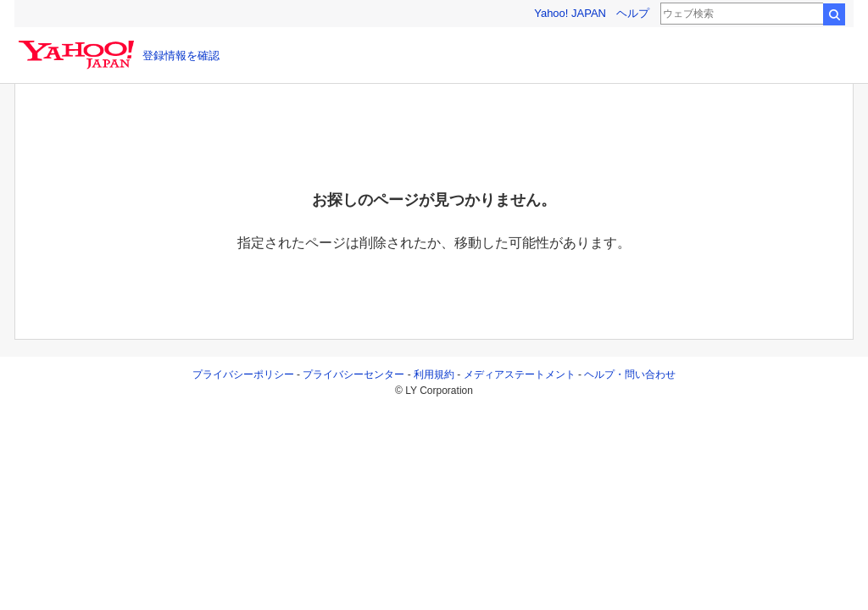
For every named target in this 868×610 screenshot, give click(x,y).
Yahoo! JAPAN (570, 13)
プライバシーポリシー (243, 374)
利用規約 (434, 374)
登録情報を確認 (181, 55)
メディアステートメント (520, 374)
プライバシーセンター (353, 374)
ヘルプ (633, 13)
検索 (834, 14)
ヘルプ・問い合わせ (630, 374)
